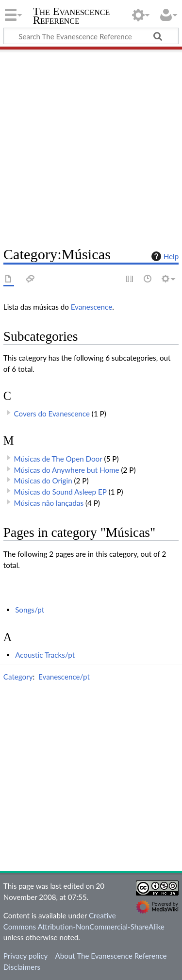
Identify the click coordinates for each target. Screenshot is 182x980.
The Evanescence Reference (72, 17)
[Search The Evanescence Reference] (91, 36)
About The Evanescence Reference (111, 956)
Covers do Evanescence (52, 414)
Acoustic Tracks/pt (45, 655)
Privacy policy (25, 956)
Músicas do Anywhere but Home (67, 470)
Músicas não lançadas (49, 503)
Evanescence (91, 307)
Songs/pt (30, 610)
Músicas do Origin (43, 481)
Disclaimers (22, 967)
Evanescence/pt (64, 677)
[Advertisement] (91, 144)
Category (18, 677)
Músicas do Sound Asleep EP (60, 492)
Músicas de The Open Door (58, 459)
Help (164, 256)
